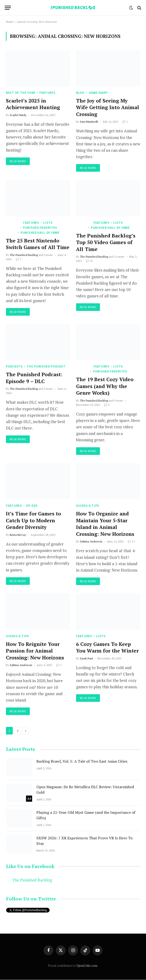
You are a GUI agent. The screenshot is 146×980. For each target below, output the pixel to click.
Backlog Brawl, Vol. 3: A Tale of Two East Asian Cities (82, 761)
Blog (80, 93)
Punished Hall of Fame (40, 233)
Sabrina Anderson (91, 542)
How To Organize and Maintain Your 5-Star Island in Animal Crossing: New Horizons (105, 524)
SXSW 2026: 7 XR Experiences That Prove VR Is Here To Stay (84, 841)
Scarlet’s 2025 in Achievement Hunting (33, 104)
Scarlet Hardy (18, 115)
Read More (18, 161)
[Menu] (8, 8)
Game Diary (98, 93)
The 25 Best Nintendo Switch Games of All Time (38, 244)
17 (131, 542)
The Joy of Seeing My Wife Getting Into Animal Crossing (108, 107)
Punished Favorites (40, 228)
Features (47, 93)
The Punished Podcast (46, 367)
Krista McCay (18, 535)
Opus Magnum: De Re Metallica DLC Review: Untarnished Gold (85, 790)
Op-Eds (32, 506)
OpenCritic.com (87, 966)
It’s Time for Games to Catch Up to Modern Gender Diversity (33, 521)
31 (89, 261)
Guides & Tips (88, 506)
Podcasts (14, 367)
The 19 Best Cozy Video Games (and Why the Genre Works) (105, 386)
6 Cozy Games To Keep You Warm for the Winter (107, 647)
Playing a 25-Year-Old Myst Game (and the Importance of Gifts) (86, 815)
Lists (48, 223)
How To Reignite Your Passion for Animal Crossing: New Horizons (36, 651)
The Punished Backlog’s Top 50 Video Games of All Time (106, 242)
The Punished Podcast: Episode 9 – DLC (34, 378)
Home (10, 22)
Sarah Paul (86, 658)
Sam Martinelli (89, 122)
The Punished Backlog (24, 255)
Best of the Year (21, 93)
